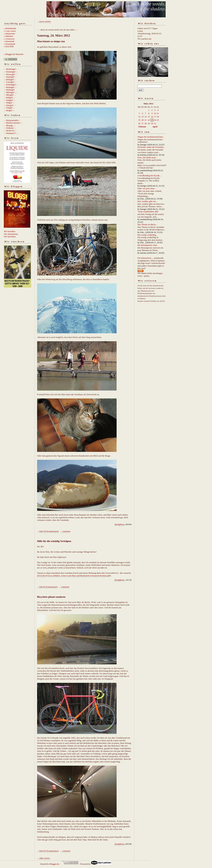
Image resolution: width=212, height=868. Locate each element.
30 (152, 123)
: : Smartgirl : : (10, 77)
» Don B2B (9, 46)
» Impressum (9, 33)
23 (152, 120)
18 (158, 117)
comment (66, 531)
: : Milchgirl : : (10, 92)
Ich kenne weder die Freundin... (151, 147)
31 (155, 123)
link (41, 531)
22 (149, 120)
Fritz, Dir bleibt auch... (147, 157)
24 (155, 120)
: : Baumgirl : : (10, 87)
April (155, 127)
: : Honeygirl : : (10, 74)
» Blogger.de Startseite (14, 54)
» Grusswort (9, 39)
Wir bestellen (10, 231)
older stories (45, 858)
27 (143, 123)
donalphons (119, 524)
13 (143, 117)
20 (143, 120)
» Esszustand (9, 44)
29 (149, 123)
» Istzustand (9, 41)
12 (139, 117)
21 (146, 120)
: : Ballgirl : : (9, 97)
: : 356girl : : (9, 108)
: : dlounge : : (10, 125)
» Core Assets (10, 31)
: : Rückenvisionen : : (13, 123)
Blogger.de (54, 864)
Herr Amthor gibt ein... (147, 201)
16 (152, 117)
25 (158, 120)
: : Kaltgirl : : (9, 100)
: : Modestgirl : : (11, 69)
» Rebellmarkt (10, 28)
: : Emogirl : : (10, 105)
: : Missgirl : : (10, 95)
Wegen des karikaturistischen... (151, 137)
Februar (142, 127)
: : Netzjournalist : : (12, 120)
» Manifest (8, 36)
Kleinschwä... (147, 258)
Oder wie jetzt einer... (147, 188)
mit (150, 39)
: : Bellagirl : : (10, 79)
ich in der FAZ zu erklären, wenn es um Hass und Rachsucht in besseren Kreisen (72, 576)
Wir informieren (11, 234)
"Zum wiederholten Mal (148, 212)
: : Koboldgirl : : (11, 85)
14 (146, 117)
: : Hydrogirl (9, 90)
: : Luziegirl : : (10, 82)
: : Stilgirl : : (9, 103)
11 (158, 113)
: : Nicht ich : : (10, 131)
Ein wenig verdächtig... (147, 235)
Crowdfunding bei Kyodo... (149, 176)
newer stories (45, 21)
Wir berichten (10, 237)
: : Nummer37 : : (11, 133)
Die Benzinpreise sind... (148, 245)
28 (146, 123)
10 (155, 113)
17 (155, 117)
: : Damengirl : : (11, 72)
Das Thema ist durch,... (147, 224)
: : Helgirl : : (9, 110)
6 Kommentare (50, 587)
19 (139, 120)
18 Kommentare (51, 531)
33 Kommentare (51, 851)
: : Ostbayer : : (10, 128)
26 (139, 123)
